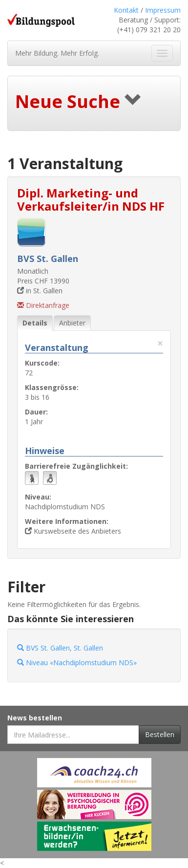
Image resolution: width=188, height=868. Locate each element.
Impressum (163, 10)
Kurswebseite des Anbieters (73, 531)
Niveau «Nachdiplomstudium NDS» (77, 662)
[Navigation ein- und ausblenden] (162, 53)
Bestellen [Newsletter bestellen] (160, 734)
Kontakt (126, 10)
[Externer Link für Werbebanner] (94, 773)
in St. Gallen (40, 291)
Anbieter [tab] (72, 323)
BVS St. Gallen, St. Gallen (60, 648)
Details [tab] (35, 323)
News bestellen (35, 718)
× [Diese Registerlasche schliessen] (160, 343)
